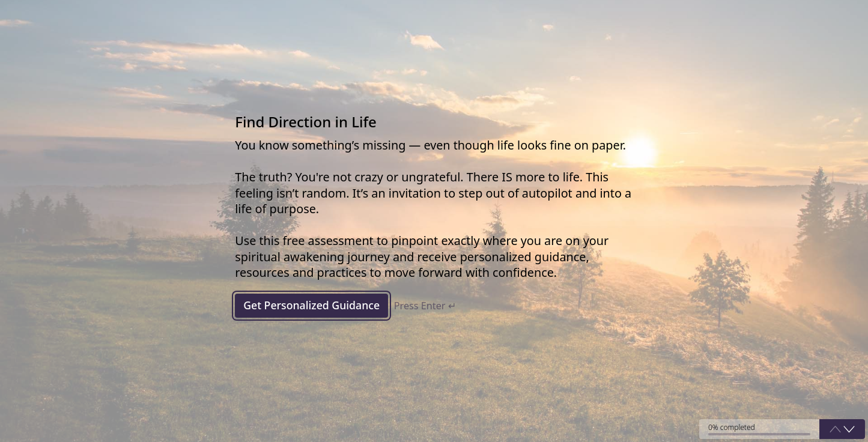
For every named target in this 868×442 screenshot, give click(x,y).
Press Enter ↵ (427, 306)
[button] (849, 429)
